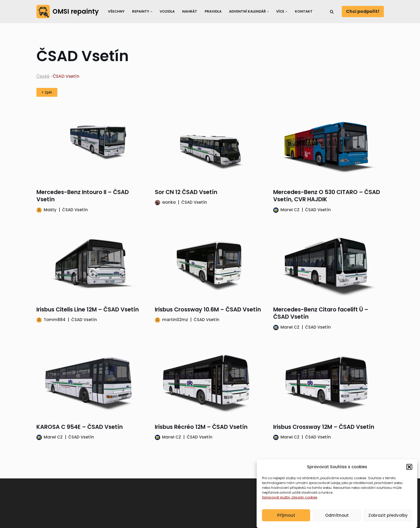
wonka (169, 202)
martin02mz (175, 320)
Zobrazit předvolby (388, 520)
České (43, 76)
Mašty (50, 210)
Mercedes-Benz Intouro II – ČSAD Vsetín (83, 196)
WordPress (78, 521)
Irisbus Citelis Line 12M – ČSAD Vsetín (88, 309)
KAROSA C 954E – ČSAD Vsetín (80, 427)
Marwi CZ (290, 210)
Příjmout (286, 520)
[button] (409, 472)
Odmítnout (337, 520)
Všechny (116, 11)
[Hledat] (332, 12)
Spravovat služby (276, 503)
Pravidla (213, 11)
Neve (42, 521)
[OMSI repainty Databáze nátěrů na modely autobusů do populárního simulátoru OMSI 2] (68, 12)
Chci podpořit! (363, 11)
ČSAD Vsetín (75, 210)
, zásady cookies (304, 503)
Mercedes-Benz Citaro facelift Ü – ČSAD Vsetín (321, 313)
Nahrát (190, 11)
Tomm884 (55, 320)
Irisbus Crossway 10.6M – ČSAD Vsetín (208, 309)
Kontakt (304, 11)
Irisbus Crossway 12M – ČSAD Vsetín (324, 427)
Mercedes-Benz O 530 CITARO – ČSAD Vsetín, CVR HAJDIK (327, 196)
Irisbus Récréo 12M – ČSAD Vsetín (201, 427)
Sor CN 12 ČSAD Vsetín (186, 192)
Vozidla (167, 11)
